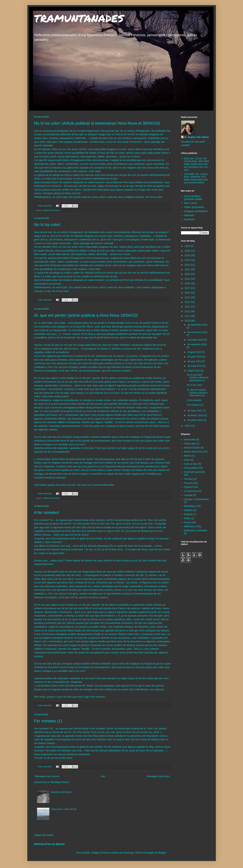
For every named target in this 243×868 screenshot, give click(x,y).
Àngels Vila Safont (44, 835)
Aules (187, 460)
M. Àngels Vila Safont (197, 137)
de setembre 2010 (197, 344)
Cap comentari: (45, 206)
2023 (188, 260)
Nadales (188, 510)
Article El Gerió (192, 448)
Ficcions (188, 483)
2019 (188, 279)
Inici (103, 776)
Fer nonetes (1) (48, 721)
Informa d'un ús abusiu (49, 844)
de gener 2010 (196, 420)
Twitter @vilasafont (194, 207)
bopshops (129, 853)
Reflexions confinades (196, 530)
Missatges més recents (47, 776)
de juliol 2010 (195, 357)
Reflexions (189, 526)
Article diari (190, 444)
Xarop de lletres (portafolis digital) (193, 198)
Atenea (188, 456)
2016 (188, 293)
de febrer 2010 (196, 415)
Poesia (188, 522)
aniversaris (190, 439)
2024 (188, 255)
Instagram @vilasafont (196, 211)
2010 (188, 321)
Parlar (187, 518)
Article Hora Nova (51, 210)
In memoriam (191, 491)
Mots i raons (190, 203)
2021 (188, 269)
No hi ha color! (47, 225)
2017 (188, 288)
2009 (188, 426)
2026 (188, 246)
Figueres (189, 487)
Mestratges (190, 506)
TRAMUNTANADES (79, 18)
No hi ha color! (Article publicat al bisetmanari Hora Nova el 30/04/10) (97, 123)
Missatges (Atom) (60, 782)
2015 (188, 297)
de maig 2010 (195, 366)
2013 (188, 307)
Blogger (162, 853)
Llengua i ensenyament (196, 499)
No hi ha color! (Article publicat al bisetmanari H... (198, 378)
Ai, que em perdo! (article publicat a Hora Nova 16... (197, 393)
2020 (188, 274)
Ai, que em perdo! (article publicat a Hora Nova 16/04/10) (86, 315)
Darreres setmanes (61, 792)
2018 (188, 283)
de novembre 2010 (197, 332)
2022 (188, 265)
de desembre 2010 (197, 325)
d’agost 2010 (195, 352)
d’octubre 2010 (196, 340)
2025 (188, 251)
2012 (188, 311)
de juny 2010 (195, 361)
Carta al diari (191, 464)
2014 (188, 302)
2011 (188, 316)
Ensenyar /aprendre (194, 472)
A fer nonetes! (47, 512)
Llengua (188, 495)
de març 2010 (195, 411)
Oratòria (188, 514)
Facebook (189, 219)
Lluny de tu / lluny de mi (64, 809)
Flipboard (189, 215)
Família (188, 479)
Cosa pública (191, 468)
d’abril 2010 (194, 371)
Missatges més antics (158, 776)
